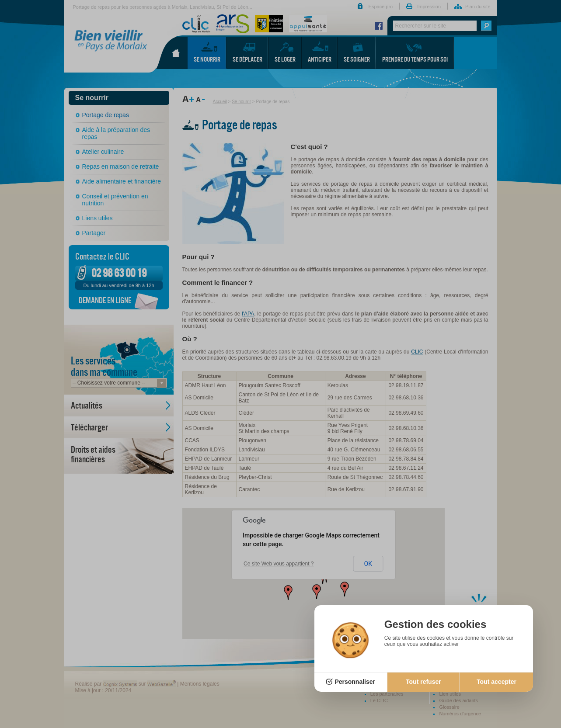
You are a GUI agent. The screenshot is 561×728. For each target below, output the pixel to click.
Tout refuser (423, 682)
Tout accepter (497, 682)
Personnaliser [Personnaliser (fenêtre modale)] (355, 682)
